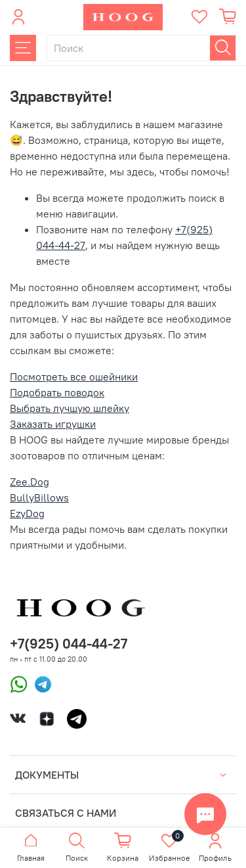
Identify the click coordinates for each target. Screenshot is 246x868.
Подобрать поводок (57, 392)
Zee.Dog (30, 482)
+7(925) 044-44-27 (69, 644)
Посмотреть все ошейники (74, 377)
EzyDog (27, 513)
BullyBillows (39, 497)
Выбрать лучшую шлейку (70, 408)
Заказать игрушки (53, 424)
